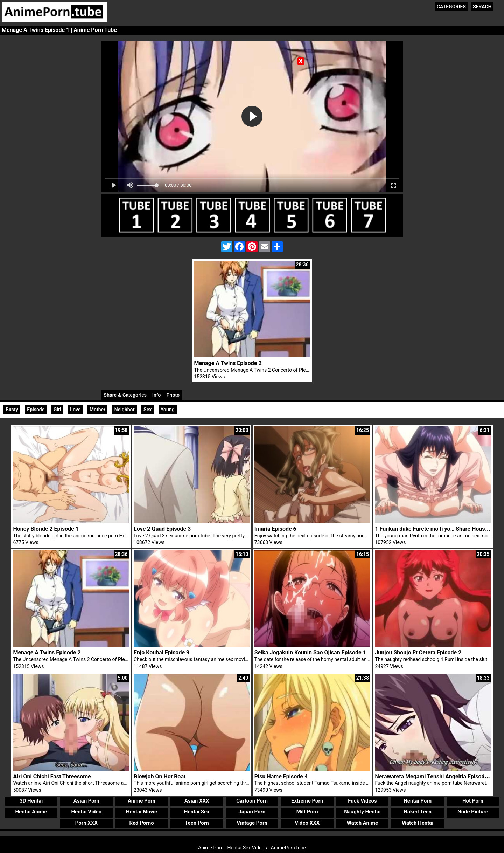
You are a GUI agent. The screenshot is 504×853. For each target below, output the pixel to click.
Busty (12, 410)
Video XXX (307, 823)
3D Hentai (31, 801)
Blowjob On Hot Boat (160, 776)
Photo (173, 395)
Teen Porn (197, 823)
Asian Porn (86, 801)
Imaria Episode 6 (275, 529)
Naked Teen (418, 812)
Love (75, 410)
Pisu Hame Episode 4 (281, 776)
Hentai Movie (142, 812)
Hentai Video (86, 812)
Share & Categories (125, 395)
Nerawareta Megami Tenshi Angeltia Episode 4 (433, 776)
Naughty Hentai (362, 812)
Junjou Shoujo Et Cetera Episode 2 (418, 652)
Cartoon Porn (252, 801)
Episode (36, 410)
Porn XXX (86, 823)
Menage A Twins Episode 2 (228, 363)
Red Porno (141, 823)
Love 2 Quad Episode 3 (162, 529)
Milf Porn (307, 812)
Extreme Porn (307, 801)
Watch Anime (362, 823)
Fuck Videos (362, 801)
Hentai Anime (31, 812)
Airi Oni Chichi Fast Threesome (52, 776)
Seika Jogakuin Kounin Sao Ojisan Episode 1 (310, 652)
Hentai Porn (418, 801)
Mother (97, 410)
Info (156, 395)
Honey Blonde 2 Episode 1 (46, 529)
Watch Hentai (418, 823)
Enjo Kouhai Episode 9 (162, 652)
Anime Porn (142, 801)
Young (168, 410)
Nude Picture (473, 812)
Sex (148, 410)
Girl (57, 410)
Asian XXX (197, 801)
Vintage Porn (252, 823)
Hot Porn (473, 801)
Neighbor (125, 410)
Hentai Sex (197, 812)
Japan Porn (252, 812)
